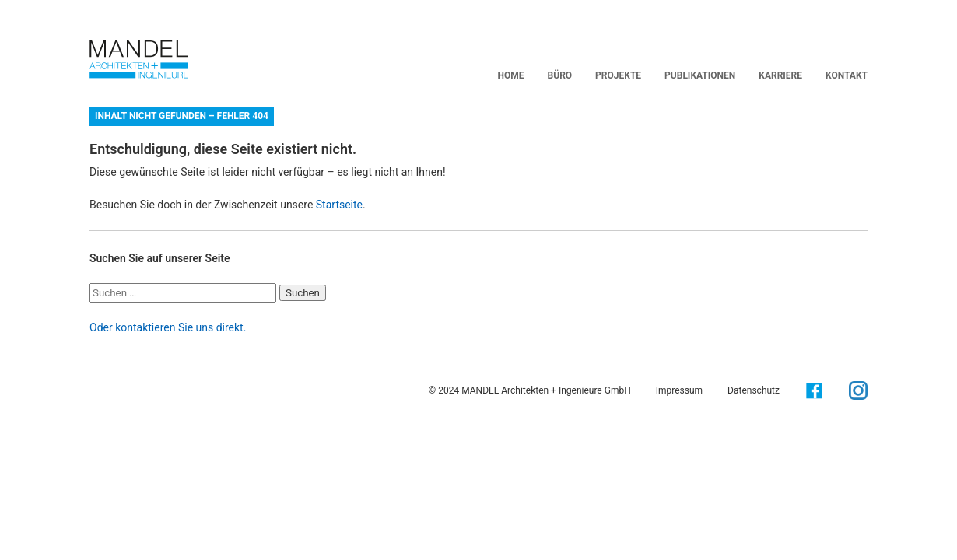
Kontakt (847, 75)
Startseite (339, 205)
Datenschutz (754, 390)
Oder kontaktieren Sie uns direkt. (168, 327)
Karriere (780, 75)
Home (511, 75)
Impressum (679, 390)
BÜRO (560, 75)
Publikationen (700, 75)
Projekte (618, 75)
